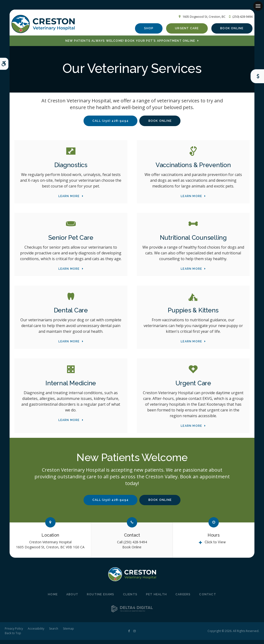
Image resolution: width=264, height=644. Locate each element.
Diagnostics (71, 169)
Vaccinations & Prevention (193, 169)
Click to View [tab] (215, 546)
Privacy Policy (14, 633)
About (72, 598)
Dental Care (71, 314)
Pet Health (156, 598)
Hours (213, 539)
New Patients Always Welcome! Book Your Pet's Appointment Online (130, 45)
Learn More (69, 200)
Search (54, 633)
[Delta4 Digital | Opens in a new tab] (132, 615)
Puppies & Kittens (193, 314)
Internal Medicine (71, 387)
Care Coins (256, 76)
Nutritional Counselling (193, 242)
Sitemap (68, 633)
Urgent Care (184, 29)
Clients (130, 598)
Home (53, 598)
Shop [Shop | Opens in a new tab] (146, 29)
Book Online (229, 29)
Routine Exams (101, 598)
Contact (132, 539)
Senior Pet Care (71, 242)
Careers (183, 598)
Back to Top (13, 637)
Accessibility (36, 633)
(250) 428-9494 (240, 17)
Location (50, 539)
